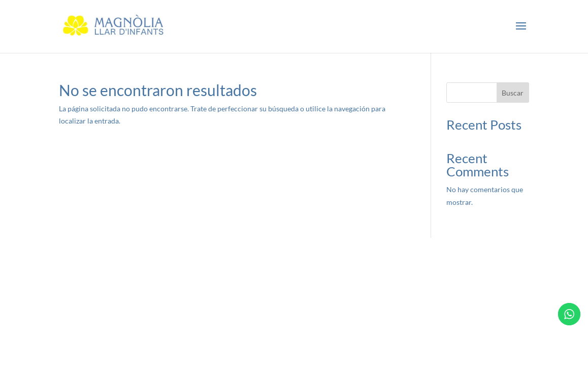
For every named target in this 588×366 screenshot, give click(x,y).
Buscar (513, 93)
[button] (521, 26)
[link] (115, 26)
